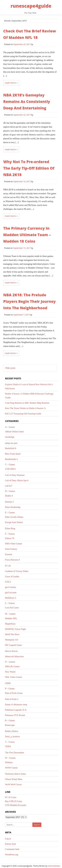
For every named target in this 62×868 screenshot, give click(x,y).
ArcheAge (10, 437)
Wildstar (9, 762)
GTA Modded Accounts (16, 805)
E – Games (10, 512)
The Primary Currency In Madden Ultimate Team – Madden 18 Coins (27, 235)
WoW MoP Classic (14, 784)
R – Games (10, 720)
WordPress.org (12, 855)
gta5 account (11, 592)
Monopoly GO (12, 640)
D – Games (10, 491)
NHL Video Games (14, 677)
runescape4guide (31, 6)
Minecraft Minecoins (14, 656)
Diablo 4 (9, 496)
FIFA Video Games (14, 544)
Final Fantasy (11, 549)
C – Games (10, 464)
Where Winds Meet (14, 779)
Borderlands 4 (11, 459)
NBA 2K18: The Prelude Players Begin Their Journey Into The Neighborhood (29, 301)
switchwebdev (54, 866)
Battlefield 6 (11, 448)
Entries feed (10, 844)
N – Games (10, 662)
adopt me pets (11, 443)
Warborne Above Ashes (16, 774)
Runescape (10, 725)
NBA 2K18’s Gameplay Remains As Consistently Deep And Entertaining (27, 101)
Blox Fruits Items (13, 454)
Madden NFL (11, 618)
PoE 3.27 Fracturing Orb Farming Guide (23, 414)
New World (10, 672)
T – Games (10, 742)
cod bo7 (9, 486)
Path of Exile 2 (12, 699)
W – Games (10, 758)
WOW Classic (11, 768)
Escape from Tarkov (14, 522)
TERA (8, 746)
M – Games (10, 614)
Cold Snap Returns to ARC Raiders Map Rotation (27, 403)
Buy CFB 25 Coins (14, 801)
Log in (8, 839)
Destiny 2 (9, 502)
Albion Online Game (14, 432)
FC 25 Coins (11, 797)
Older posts (10, 368)
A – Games (10, 427)
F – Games (10, 534)
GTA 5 (8, 582)
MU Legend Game (13, 645)
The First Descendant (15, 753)
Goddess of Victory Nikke (17, 571)
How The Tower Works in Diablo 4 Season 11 (25, 408)
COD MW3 (10, 469)
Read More (10, 83)
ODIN (8, 683)
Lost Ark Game (12, 608)
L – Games (10, 603)
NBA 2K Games (12, 666)
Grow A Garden (12, 576)
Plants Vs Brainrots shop (16, 705)
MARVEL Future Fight (15, 629)
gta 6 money (11, 587)
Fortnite (9, 554)
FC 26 (8, 566)
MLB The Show (12, 634)
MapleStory (10, 624)
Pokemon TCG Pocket (15, 715)
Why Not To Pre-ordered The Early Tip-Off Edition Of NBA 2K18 (29, 168)
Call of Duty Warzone (15, 475)
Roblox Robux (12, 731)
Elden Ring (10, 528)
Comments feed (12, 849)
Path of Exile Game (14, 693)
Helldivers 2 (11, 598)
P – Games (10, 689)
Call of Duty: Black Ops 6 (17, 480)
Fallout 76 (10, 538)
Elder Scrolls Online (14, 517)
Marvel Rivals (11, 651)
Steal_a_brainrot (12, 736)
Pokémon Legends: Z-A (16, 710)
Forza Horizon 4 (12, 560)
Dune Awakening (13, 507)
